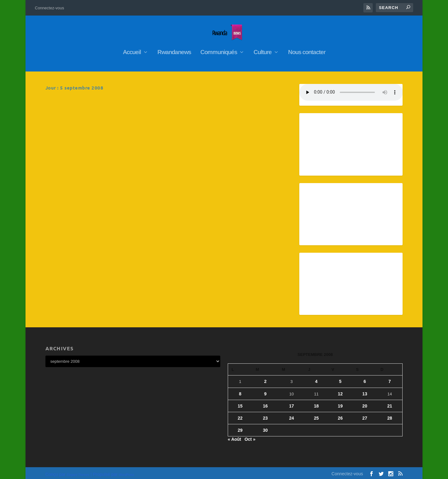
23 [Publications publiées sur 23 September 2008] (265, 415)
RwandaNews (87, 112)
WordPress (126, 472)
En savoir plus (72, 147)
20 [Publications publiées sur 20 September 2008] (365, 403)
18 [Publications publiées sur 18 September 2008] (316, 403)
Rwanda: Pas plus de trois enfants (92, 103)
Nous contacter (307, 49)
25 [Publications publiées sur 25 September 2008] (316, 415)
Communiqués (219, 49)
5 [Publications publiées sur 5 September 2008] (340, 379)
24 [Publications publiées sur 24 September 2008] (292, 415)
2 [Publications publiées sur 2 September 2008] (265, 379)
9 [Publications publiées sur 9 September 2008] (265, 391)
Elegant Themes (78, 472)
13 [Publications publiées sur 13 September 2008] (365, 391)
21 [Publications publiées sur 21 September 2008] (390, 403)
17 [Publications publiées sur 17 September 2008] (292, 403)
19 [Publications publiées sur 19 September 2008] (340, 403)
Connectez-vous (49, 8)
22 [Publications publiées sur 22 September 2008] (240, 415)
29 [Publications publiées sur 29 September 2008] (240, 427)
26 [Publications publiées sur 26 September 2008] (340, 415)
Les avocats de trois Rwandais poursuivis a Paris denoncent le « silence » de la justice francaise (230, 109)
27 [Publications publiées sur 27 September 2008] (365, 415)
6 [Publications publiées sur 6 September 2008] (365, 379)
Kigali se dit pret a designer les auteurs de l (104, 175)
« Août (234, 436)
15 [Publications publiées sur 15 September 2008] (240, 403)
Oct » (250, 436)
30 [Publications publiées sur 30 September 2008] (265, 427)
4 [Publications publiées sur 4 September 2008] (316, 379)
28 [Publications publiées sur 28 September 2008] (390, 415)
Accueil (132, 49)
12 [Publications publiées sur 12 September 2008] (340, 391)
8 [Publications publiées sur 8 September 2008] (240, 391)
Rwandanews (174, 49)
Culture (263, 49)
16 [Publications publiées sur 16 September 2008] (265, 403)
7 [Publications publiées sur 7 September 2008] (390, 379)
